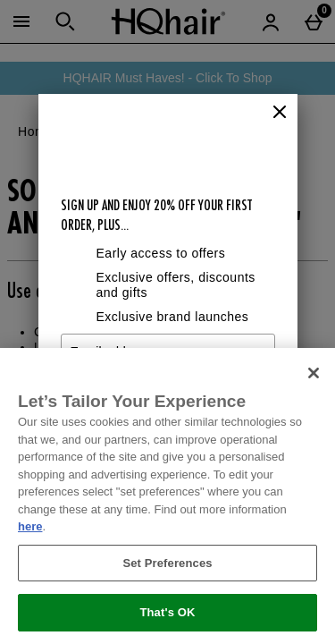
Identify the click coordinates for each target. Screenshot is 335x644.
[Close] (280, 113)
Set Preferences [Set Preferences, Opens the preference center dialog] (167, 563)
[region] (167, 496)
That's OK (167, 612)
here (30, 526)
